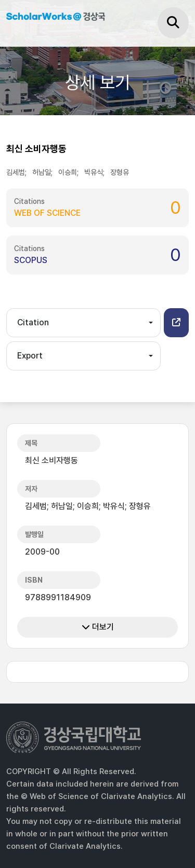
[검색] (173, 23)
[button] (176, 323)
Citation (33, 322)
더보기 (98, 627)
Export (30, 356)
